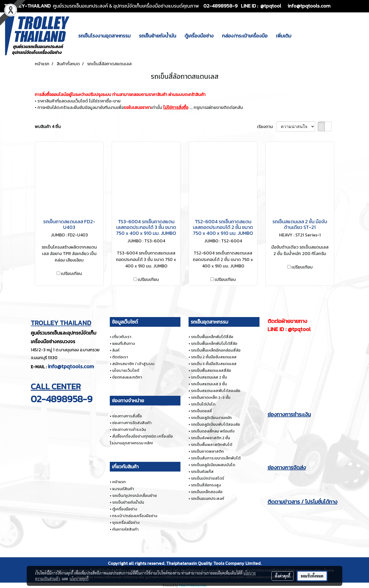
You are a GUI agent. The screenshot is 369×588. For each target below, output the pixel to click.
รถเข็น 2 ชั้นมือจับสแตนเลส (214, 357)
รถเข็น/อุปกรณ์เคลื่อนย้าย (135, 495)
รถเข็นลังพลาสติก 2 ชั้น (211, 438)
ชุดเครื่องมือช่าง (126, 522)
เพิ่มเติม (284, 36)
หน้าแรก (119, 482)
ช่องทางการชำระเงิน (129, 429)
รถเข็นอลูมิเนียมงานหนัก (211, 417)
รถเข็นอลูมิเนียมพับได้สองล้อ (216, 424)
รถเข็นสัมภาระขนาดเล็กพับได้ (216, 458)
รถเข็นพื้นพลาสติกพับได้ (212, 444)
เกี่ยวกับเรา (122, 337)
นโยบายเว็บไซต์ (126, 370)
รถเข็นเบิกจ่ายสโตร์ (208, 478)
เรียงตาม (267, 126)
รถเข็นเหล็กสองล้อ (207, 492)
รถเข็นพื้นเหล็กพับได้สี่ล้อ (212, 337)
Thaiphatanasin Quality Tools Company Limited (213, 563)
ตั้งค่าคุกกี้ (283, 576)
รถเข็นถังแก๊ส (202, 471)
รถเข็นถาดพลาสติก (207, 451)
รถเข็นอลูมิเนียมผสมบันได (213, 465)
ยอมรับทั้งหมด (312, 576)
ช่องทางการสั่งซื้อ (127, 416)
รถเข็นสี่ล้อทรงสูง (206, 485)
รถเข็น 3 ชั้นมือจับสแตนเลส (214, 364)
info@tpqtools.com (71, 366)
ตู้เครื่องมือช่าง (199, 36)
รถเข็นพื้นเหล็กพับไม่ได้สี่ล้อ (214, 343)
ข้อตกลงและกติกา (127, 377)
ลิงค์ (116, 350)
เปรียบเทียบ (71, 273)
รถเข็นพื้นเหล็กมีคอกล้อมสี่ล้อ (216, 350)
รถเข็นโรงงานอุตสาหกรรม (104, 36)
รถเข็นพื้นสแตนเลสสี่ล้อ (211, 370)
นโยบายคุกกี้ (79, 579)
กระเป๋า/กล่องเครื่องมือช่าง (135, 516)
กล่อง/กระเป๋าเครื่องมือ (245, 36)
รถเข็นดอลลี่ (201, 411)
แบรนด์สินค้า (123, 489)
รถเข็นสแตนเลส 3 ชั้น (209, 384)
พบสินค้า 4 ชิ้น (48, 126)
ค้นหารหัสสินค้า (125, 529)
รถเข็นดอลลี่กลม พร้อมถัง (213, 431)
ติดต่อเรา (120, 357)
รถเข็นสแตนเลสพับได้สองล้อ (216, 391)
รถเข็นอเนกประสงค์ (208, 498)
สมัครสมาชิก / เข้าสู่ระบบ (133, 364)
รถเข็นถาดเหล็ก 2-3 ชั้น (211, 397)
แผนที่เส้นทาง (124, 343)
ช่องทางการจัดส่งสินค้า (132, 423)
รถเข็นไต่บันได (203, 404)
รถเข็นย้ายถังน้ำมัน (158, 36)
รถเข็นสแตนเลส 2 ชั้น (209, 377)
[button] (300, 36)
